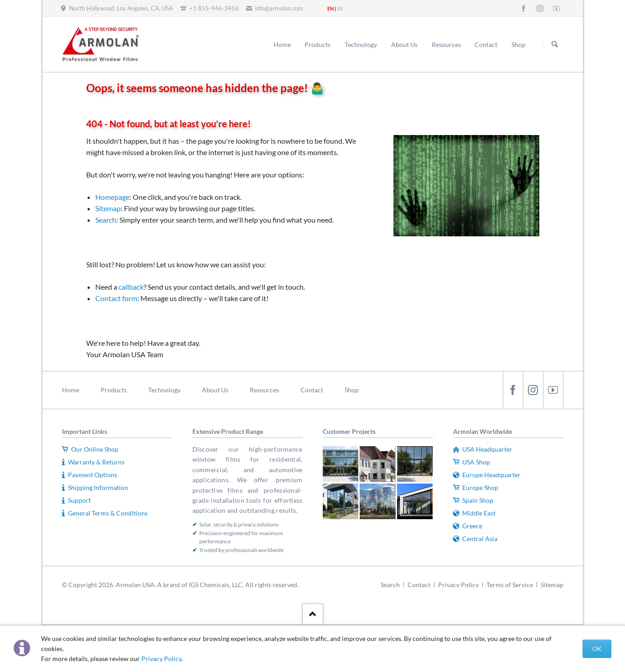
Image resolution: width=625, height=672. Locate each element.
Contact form (116, 298)
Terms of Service (510, 585)
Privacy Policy (161, 659)
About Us (215, 390)
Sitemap (108, 208)
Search (555, 45)
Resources (264, 390)
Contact (312, 390)
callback (131, 287)
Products (114, 390)
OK (597, 649)
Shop (352, 390)
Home (71, 390)
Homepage (112, 197)
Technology (164, 390)
